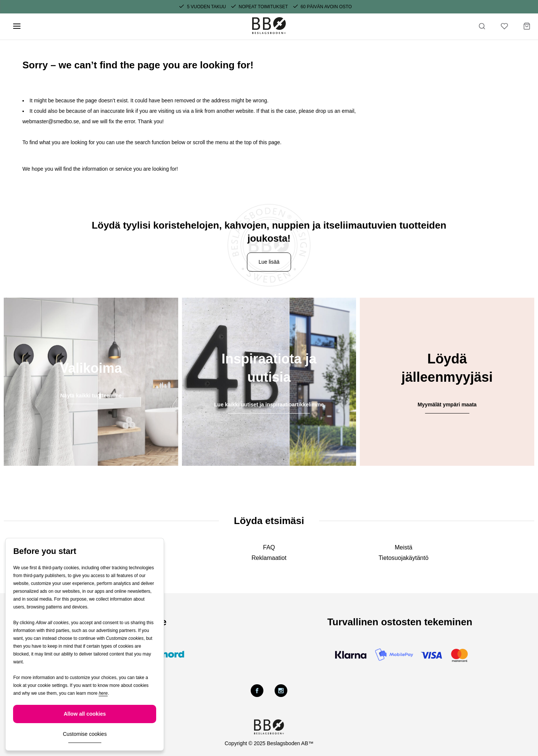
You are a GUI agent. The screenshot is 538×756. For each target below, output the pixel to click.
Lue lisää (269, 262)
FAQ (269, 547)
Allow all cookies (85, 714)
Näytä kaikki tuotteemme (91, 396)
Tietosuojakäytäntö (403, 558)
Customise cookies (85, 734)
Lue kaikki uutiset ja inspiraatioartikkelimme (269, 405)
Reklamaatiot (269, 558)
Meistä (403, 547)
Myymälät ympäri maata (447, 405)
